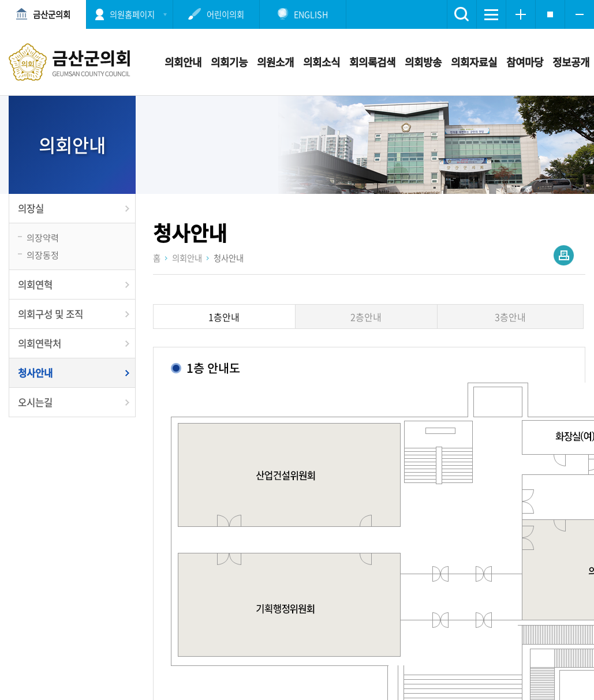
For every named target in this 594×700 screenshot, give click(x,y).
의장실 (31, 208)
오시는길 (35, 402)
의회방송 (423, 62)
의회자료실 (474, 62)
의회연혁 (35, 285)
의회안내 (183, 62)
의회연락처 (40, 343)
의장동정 (43, 255)
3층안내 (510, 317)
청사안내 (35, 373)
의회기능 (229, 62)
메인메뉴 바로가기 (297, 1)
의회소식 (322, 62)
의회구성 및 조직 (51, 314)
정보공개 (571, 62)
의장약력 (43, 237)
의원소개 (275, 62)
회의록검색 (372, 62)
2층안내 (366, 317)
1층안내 (224, 317)
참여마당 (525, 62)
